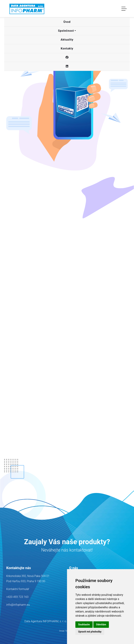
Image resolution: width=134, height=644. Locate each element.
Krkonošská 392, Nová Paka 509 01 (28, 576)
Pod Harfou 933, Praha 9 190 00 (26, 581)
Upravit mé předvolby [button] (90, 632)
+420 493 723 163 (17, 597)
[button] (67, 22)
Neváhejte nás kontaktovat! (67, 550)
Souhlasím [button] (84, 624)
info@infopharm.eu (18, 605)
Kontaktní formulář (18, 589)
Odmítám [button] (101, 624)
